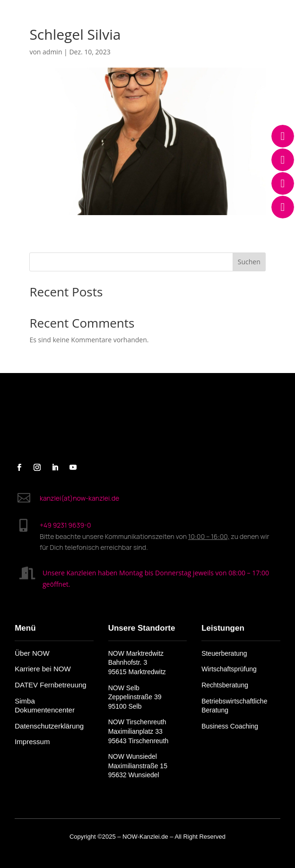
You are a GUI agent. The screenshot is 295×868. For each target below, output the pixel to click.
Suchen (249, 262)
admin (52, 52)
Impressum (32, 742)
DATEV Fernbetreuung (50, 685)
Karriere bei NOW (43, 669)
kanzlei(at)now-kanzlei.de (79, 498)
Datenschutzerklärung (49, 726)
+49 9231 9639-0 (65, 525)
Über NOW (32, 653)
